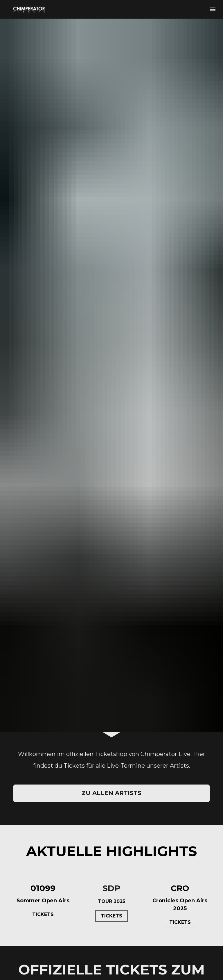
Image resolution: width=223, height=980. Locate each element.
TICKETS (43, 786)
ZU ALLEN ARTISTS (111, 664)
